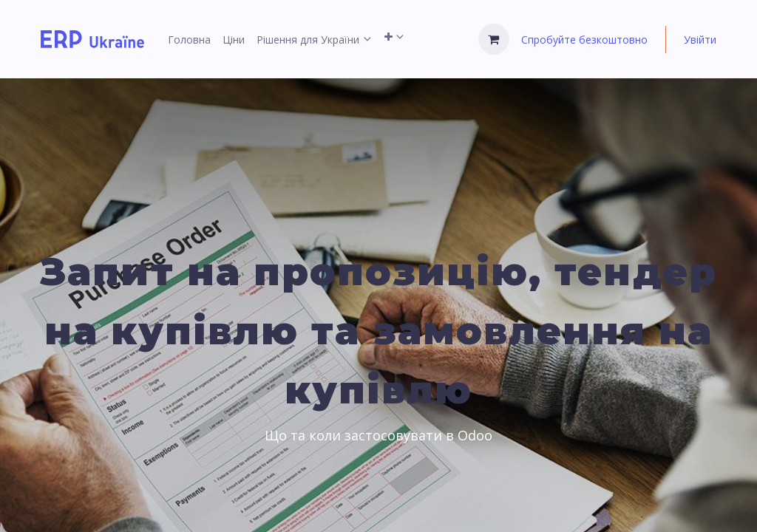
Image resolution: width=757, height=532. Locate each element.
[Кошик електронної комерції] (494, 39)
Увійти (700, 40)
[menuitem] (189, 40)
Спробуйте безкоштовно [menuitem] (584, 40)
